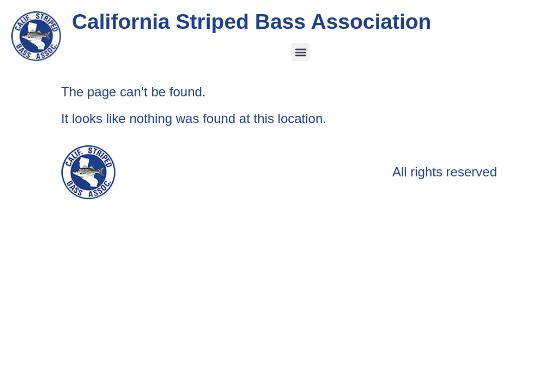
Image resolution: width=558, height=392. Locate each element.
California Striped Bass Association (252, 22)
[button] (301, 52)
